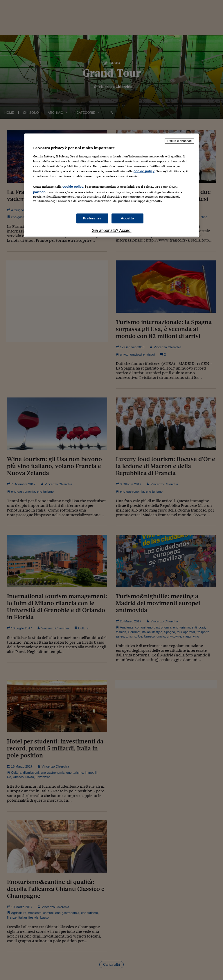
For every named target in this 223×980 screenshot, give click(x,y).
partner (39, 192)
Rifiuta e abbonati (179, 141)
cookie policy (144, 171)
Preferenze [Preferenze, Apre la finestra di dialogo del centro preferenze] (92, 218)
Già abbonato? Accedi (112, 230)
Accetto (127, 218)
